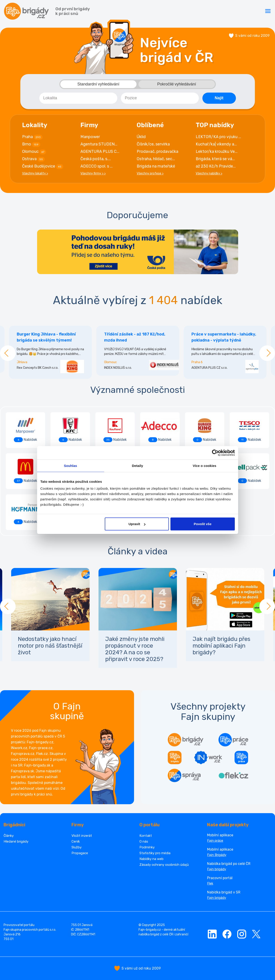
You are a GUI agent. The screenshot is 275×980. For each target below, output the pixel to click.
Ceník (76, 841)
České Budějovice (43, 166)
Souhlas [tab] (70, 465)
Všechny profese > (150, 173)
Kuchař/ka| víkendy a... (216, 144)
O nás (144, 841)
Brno (31, 144)
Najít (219, 98)
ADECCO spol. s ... (97, 166)
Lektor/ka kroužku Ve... (217, 151)
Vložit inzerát (82, 836)
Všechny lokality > (35, 173)
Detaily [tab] (138, 465)
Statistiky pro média (155, 853)
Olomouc (34, 152)
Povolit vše (203, 524)
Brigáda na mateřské (156, 166)
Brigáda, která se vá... (215, 159)
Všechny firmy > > (93, 173)
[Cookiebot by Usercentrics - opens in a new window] (215, 453)
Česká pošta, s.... (96, 159)
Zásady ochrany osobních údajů (164, 865)
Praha (32, 137)
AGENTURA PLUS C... (100, 151)
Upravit (137, 524)
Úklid (141, 137)
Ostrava (33, 159)
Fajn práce (215, 841)
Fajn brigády (217, 869)
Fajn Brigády (217, 855)
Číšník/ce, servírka (153, 144)
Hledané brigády (16, 841)
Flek (210, 883)
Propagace (80, 853)
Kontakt (146, 836)
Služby (77, 847)
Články (9, 836)
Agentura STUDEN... (99, 144)
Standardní (98, 84)
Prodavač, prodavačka (157, 151)
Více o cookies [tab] (205, 465)
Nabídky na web (151, 859)
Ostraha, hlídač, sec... (156, 159)
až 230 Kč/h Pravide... (216, 166)
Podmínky (147, 847)
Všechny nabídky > (209, 173)
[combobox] (78, 98)
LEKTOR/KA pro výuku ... (218, 137)
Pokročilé (177, 84)
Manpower (90, 137)
